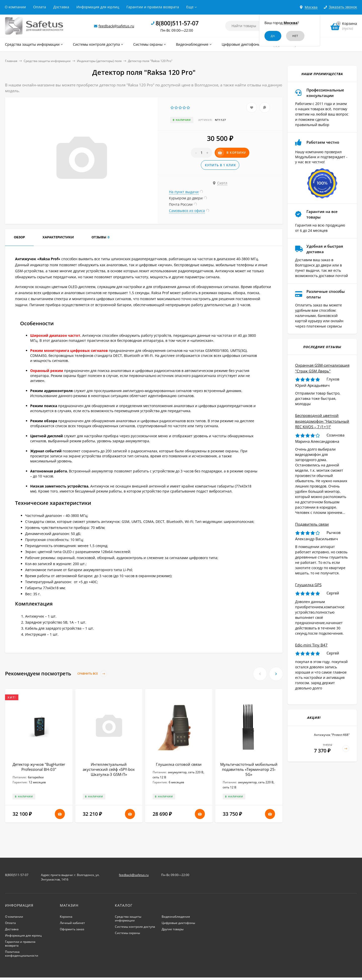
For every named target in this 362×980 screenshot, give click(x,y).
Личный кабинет (72, 923)
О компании (15, 7)
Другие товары (173, 929)
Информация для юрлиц (98, 7)
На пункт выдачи (184, 192)
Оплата (40, 7)
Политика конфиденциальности (22, 954)
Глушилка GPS (308, 585)
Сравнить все (92, 674)
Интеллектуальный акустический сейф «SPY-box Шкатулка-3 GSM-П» (109, 769)
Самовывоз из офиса (187, 211)
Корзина (66, 917)
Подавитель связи (312, 524)
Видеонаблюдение (176, 917)
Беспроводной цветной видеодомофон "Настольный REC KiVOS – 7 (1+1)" (322, 421)
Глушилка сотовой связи (179, 764)
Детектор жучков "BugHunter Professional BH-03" (39, 767)
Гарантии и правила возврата (153, 7)
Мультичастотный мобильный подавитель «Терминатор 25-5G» (249, 769)
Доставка (61, 7)
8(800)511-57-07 (177, 23)
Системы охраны (127, 933)
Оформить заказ (72, 929)
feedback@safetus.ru (116, 26)
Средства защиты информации (47, 61)
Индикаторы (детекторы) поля (99, 61)
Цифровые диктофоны (178, 923)
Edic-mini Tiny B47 (311, 645)
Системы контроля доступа (135, 927)
